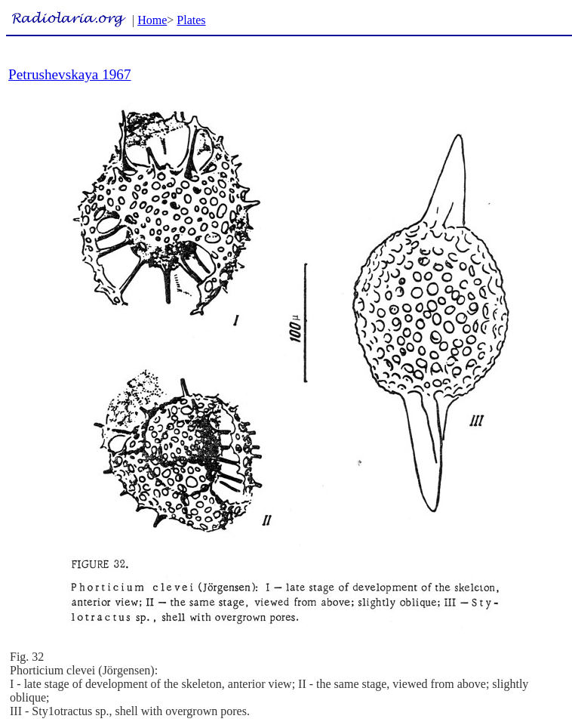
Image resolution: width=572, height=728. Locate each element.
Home (152, 20)
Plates (191, 20)
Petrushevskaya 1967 (70, 74)
